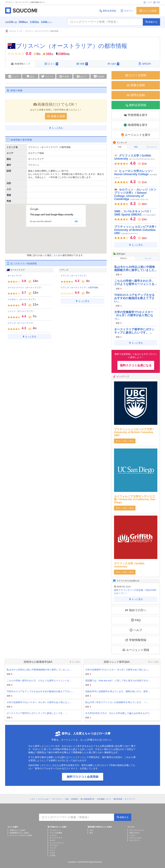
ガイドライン (58, 797)
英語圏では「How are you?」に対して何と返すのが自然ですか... (118, 678)
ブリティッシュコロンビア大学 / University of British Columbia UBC (135, 228)
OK (76, 221)
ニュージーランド (57, 841)
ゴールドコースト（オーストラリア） (25, 287)
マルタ (52, 851)
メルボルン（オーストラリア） (22, 299)
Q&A (113, 64)
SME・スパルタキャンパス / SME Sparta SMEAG (135, 212)
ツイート (47, 75)
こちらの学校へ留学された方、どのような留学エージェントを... (136, 280)
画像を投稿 (56, 115)
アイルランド (55, 828)
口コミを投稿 (148, 11)
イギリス (53, 833)
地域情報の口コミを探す (19, 831)
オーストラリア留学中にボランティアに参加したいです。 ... (134, 329)
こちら (55, 254)
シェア (13, 75)
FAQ (157, 2)
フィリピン (54, 843)
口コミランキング (137, 828)
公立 (91, 828)
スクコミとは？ (44, 797)
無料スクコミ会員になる (136, 363)
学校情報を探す (136, 114)
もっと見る (56, 127)
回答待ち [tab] (124, 257)
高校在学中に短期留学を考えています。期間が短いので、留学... (118, 689)
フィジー (53, 846)
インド (52, 848)
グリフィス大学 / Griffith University (135, 156)
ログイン (127, 11)
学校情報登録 (136, 638)
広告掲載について (104, 797)
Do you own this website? (41, 221)
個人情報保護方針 (88, 797)
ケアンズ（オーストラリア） (21, 322)
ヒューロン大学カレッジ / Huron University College (136, 173)
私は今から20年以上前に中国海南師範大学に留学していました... (136, 266)
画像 (82, 64)
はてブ (81, 76)
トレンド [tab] (148, 257)
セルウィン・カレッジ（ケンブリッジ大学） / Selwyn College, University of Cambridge (135, 193)
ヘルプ (148, 2)
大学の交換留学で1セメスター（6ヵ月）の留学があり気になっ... (134, 313)
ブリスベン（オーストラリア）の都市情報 (72, 46)
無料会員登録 (107, 11)
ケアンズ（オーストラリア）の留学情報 (79, 287)
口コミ (51, 64)
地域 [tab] (136, 146)
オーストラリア (15, 275)
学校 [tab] (120, 146)
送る (30, 75)
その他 (52, 853)
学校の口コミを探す (18, 828)
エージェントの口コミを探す (21, 833)
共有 (64, 76)
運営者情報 (118, 797)
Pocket (99, 76)
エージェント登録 (136, 648)
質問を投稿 (136, 94)
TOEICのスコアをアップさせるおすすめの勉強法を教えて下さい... (134, 296)
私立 (91, 831)
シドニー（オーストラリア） (21, 310)
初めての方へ (136, 608)
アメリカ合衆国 (56, 831)
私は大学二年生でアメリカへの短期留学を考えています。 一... (117, 700)
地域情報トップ (20, 64)
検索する (151, 22)
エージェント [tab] (152, 146)
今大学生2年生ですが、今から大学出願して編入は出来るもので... (118, 711)
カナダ (52, 838)
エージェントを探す (136, 134)
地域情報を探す (136, 124)
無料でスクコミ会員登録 (83, 774)
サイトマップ (130, 797)
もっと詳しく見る (125, 439)
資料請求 (145, 64)
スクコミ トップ (13, 31)
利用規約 (75, 797)
